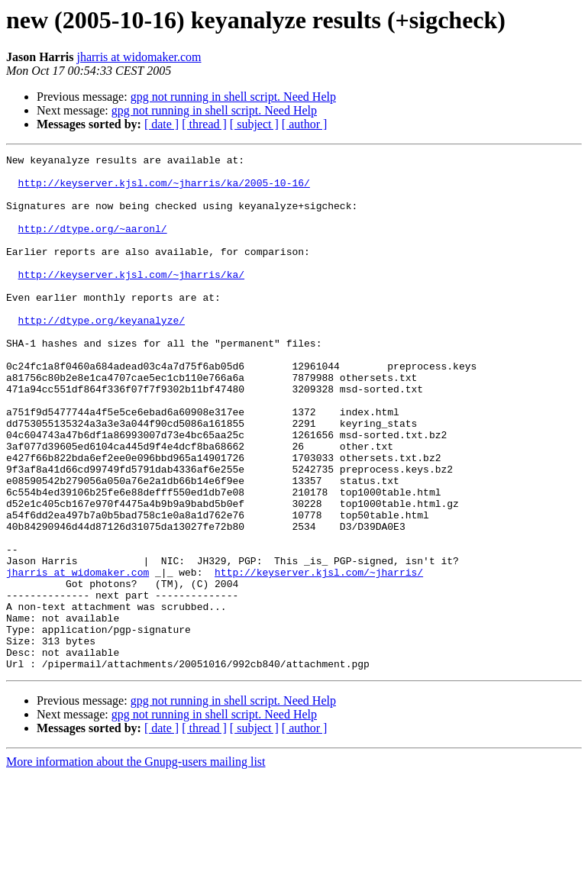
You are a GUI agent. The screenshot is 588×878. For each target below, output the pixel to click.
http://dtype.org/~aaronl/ (93, 244)
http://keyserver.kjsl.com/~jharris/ (319, 657)
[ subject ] (254, 124)
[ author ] (305, 124)
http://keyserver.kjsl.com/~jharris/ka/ (131, 299)
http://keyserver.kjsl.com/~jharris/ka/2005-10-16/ (164, 189)
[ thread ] (204, 124)
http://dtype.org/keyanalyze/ (102, 354)
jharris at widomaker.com (139, 57)
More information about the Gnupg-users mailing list (136, 865)
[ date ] (162, 124)
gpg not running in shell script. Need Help (233, 97)
